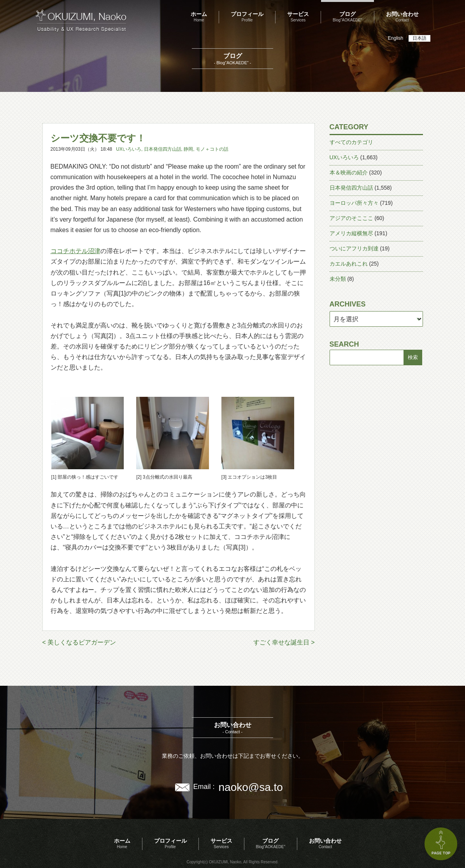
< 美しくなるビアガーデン (79, 642)
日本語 (419, 38)
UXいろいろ (129, 149)
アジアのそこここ (351, 218)
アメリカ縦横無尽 (351, 233)
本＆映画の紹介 (349, 173)
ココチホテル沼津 (75, 251)
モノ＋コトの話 (212, 149)
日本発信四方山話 (163, 149)
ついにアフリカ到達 (354, 248)
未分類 (338, 279)
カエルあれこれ (349, 264)
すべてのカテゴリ (351, 142)
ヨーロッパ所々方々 (354, 203)
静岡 (188, 149)
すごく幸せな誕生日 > (284, 642)
